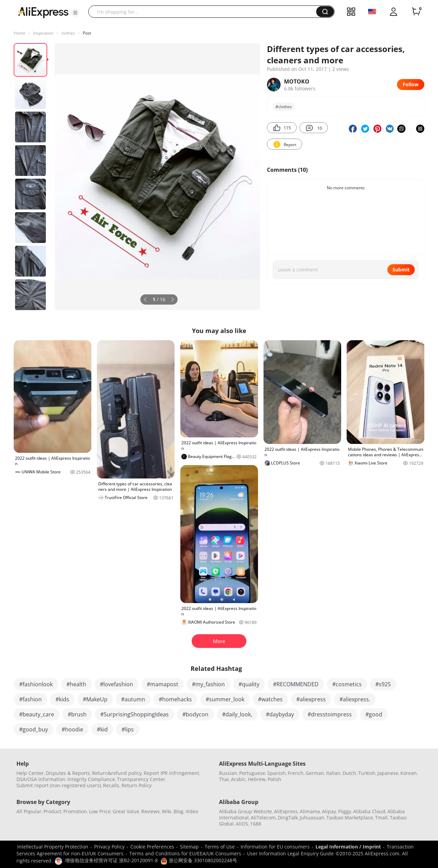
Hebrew (257, 779)
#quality (249, 684)
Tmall (381, 818)
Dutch (349, 773)
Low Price (100, 811)
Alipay (329, 811)
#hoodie (72, 729)
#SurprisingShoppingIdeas (134, 714)
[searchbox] (205, 12)
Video (192, 811)
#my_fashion (208, 684)
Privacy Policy (109, 847)
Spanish (276, 773)
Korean (409, 773)
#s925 (383, 684)
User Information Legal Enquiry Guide (290, 853)
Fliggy (345, 811)
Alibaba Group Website (246, 811)
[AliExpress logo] (43, 12)
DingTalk (288, 818)
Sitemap (189, 847)
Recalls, (112, 785)
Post (87, 33)
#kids (62, 699)
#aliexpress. (355, 699)
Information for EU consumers (275, 847)
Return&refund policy (117, 773)
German (315, 773)
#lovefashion (117, 684)
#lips (128, 729)
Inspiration (43, 33)
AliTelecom (263, 818)
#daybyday (280, 714)
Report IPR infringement (171, 773)
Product (52, 811)
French (296, 773)
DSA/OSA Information (41, 779)
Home (20, 33)
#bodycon (195, 714)
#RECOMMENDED (296, 684)
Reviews (151, 811)
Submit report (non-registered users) (59, 785)
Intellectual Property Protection (53, 847)
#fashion (30, 699)
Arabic (238, 779)
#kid (102, 729)
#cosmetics (347, 684)
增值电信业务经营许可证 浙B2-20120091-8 (111, 860)
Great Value (126, 811)
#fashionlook (36, 684)
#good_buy (34, 729)
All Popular (29, 811)
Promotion (75, 811)
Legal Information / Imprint (348, 847)
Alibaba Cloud (369, 811)
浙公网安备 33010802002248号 (199, 860)
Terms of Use (220, 847)
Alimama (310, 811)
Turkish (367, 773)
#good (374, 714)
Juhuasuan (312, 818)
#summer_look (225, 699)
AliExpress (286, 811)
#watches (270, 699)
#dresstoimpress (330, 714)
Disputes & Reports (68, 773)
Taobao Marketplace (350, 818)
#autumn (133, 699)
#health (76, 684)
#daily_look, (237, 714)
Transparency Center (141, 779)
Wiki (167, 811)
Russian (228, 773)
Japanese (388, 773)
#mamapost (163, 684)
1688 (256, 824)
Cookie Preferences (152, 847)
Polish (274, 779)
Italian (333, 773)
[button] (75, 13)
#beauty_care (37, 714)
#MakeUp (95, 699)
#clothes (284, 107)
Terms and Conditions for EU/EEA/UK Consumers (185, 853)
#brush (77, 714)
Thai (224, 779)
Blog (178, 811)
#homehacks (175, 699)
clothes (68, 33)
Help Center (30, 773)
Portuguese (252, 773)
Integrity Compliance (91, 779)
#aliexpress (311, 699)
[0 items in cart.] (416, 12)
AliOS (242, 824)
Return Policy (137, 785)
